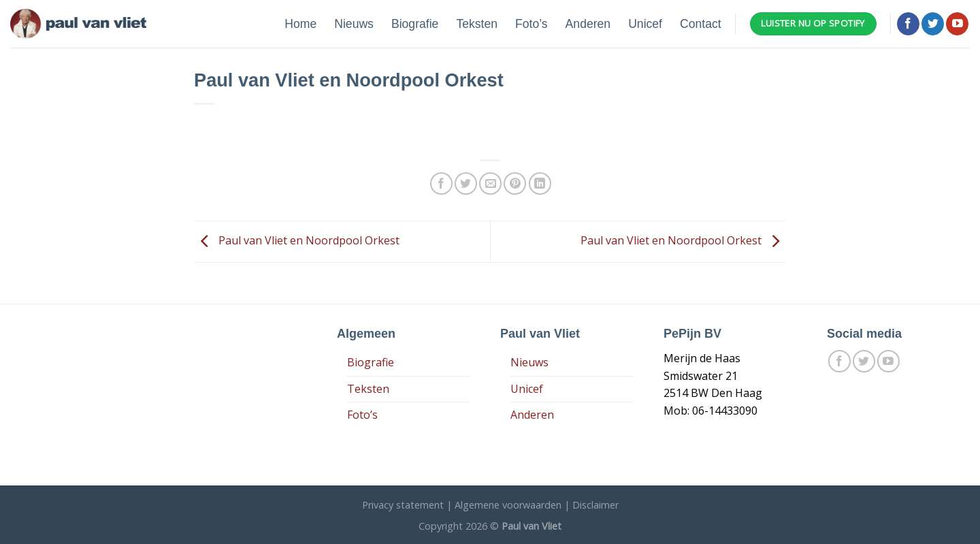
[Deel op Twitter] (466, 183)
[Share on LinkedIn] (540, 183)
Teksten (477, 24)
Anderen (588, 24)
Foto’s (532, 24)
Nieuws (354, 24)
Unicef (645, 24)
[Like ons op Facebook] (908, 24)
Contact (701, 24)
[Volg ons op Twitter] (933, 24)
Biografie (415, 24)
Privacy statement (403, 505)
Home (300, 24)
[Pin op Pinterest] (515, 183)
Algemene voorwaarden (508, 505)
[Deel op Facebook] (441, 183)
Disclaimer (595, 505)
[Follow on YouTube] (957, 24)
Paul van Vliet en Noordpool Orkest (297, 240)
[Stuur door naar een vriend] (490, 183)
